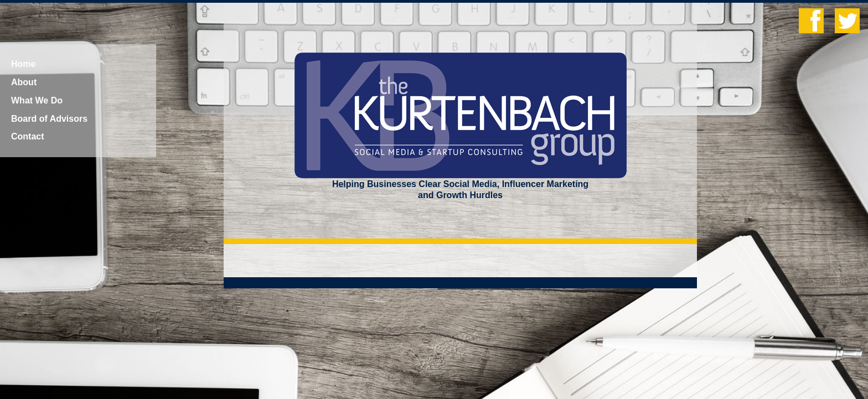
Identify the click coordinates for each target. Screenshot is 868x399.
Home (23, 64)
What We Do (37, 100)
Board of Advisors (49, 119)
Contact (28, 136)
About (24, 82)
